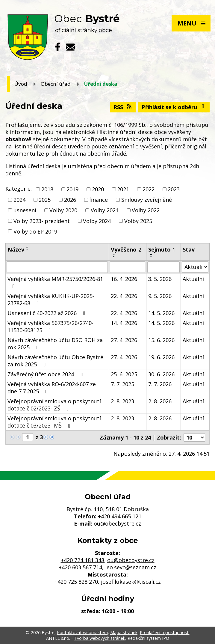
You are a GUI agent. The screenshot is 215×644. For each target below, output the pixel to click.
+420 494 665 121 (120, 516)
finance (99, 200)
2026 (70, 200)
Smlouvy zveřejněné (147, 200)
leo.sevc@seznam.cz (131, 567)
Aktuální (193, 279)
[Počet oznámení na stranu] (194, 437)
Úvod (21, 84)
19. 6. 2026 (161, 357)
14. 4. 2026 (124, 323)
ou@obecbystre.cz (117, 523)
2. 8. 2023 (122, 401)
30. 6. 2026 (161, 374)
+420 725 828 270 (76, 582)
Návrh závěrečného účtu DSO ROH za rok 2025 (55, 344)
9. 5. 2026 (160, 296)
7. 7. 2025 (122, 384)
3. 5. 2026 (160, 279)
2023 (174, 189)
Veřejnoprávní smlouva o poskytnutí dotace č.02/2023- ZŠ (54, 405)
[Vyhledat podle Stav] (195, 267)
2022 (149, 189)
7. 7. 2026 (160, 384)
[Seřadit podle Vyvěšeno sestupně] (114, 257)
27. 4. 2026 (124, 340)
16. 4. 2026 (124, 279)
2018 (47, 189)
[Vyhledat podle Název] (57, 267)
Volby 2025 (138, 221)
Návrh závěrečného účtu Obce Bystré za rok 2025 (55, 361)
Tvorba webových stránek (100, 638)
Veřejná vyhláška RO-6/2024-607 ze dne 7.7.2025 (52, 388)
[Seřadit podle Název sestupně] (28, 249)
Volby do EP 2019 (35, 231)
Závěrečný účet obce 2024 (46, 374)
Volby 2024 (97, 221)
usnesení (25, 210)
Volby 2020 (63, 210)
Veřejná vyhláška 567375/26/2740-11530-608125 (50, 326)
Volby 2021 (105, 210)
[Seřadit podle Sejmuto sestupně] (152, 257)
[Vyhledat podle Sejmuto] (163, 267)
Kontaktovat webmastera (82, 632)
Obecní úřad (56, 84)
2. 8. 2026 (160, 401)
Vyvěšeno (126, 249)
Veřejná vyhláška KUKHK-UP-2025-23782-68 (51, 300)
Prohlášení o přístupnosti (165, 632)
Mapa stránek (124, 632)
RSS (123, 107)
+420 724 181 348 (82, 560)
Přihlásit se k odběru (174, 107)
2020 (98, 189)
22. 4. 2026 (124, 296)
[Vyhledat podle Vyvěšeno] (128, 267)
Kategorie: (19, 189)
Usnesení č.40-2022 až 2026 (48, 313)
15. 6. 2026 (161, 340)
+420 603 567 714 (80, 567)
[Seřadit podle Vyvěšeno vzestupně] (114, 254)
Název (16, 249)
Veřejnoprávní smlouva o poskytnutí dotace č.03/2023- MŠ (54, 422)
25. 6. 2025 (124, 374)
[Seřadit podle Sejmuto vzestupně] (152, 254)
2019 (72, 189)
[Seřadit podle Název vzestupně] (28, 247)
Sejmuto (162, 249)
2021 (123, 189)
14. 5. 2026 (161, 313)
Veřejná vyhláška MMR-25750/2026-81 (55, 282)
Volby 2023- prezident (42, 221)
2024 (19, 200)
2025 (45, 200)
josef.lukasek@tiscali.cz (131, 582)
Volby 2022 (146, 210)
